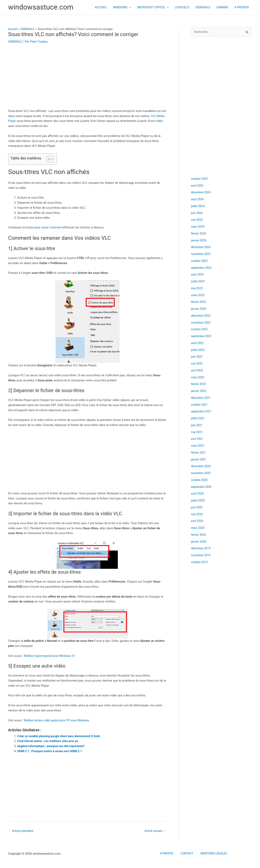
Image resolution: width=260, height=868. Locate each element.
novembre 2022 (201, 323)
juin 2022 (197, 357)
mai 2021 (197, 432)
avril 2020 (198, 521)
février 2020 (199, 535)
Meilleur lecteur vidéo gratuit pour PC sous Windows (59, 720)
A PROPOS (242, 7)
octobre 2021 (200, 405)
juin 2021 (197, 426)
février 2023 (199, 302)
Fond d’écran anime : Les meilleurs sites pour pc (50, 741)
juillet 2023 (198, 282)
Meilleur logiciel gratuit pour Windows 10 (51, 656)
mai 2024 (197, 220)
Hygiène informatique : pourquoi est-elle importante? (54, 746)
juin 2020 (197, 508)
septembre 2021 (202, 412)
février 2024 (199, 234)
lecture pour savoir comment (45, 227)
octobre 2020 (200, 480)
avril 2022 (198, 371)
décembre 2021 (201, 398)
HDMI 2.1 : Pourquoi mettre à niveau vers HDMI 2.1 (52, 751)
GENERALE (203, 7)
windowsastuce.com (41, 7)
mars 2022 (198, 378)
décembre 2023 (201, 247)
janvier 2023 (199, 309)
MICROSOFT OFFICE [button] (153, 7)
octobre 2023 (200, 261)
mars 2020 (198, 528)
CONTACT (186, 854)
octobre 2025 (200, 179)
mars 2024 (198, 227)
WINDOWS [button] (122, 7)
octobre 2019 (200, 563)
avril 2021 (198, 439)
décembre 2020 (201, 467)
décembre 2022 (201, 316)
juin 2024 (197, 213)
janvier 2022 (199, 391)
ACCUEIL (101, 7)
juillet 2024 (198, 207)
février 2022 (199, 384)
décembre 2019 (201, 549)
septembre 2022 (202, 337)
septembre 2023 (202, 268)
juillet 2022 (198, 350)
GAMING (222, 7)
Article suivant (154, 831)
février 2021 (199, 453)
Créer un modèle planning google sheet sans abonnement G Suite (62, 736)
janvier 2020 (199, 542)
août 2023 (198, 275)
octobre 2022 (200, 330)
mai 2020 (197, 515)
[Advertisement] (87, 79)
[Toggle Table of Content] (48, 159)
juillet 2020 (198, 501)
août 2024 (198, 200)
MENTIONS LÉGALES (211, 854)
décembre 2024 (201, 193)
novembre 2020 (201, 473)
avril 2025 (198, 186)
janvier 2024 (199, 241)
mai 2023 (197, 289)
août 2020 (198, 494)
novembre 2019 (201, 556)
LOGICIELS (182, 7)
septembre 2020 (202, 487)
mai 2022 (197, 364)
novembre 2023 (201, 254)
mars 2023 (198, 296)
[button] (129, 7)
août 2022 (198, 343)
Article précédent (22, 831)
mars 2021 (198, 446)
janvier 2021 (199, 460)
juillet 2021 (198, 419)
